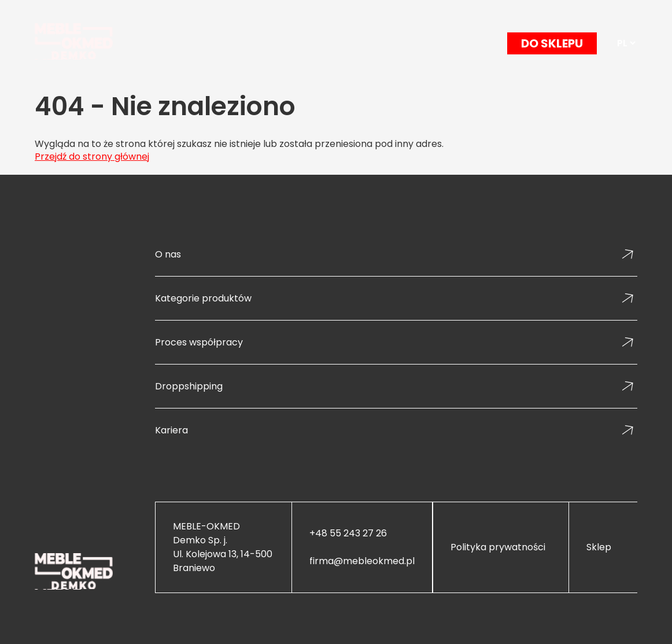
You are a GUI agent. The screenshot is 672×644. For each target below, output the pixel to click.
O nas (168, 254)
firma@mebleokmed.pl (362, 561)
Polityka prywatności (498, 547)
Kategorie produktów (203, 298)
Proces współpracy (199, 342)
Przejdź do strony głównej (92, 157)
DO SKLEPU (552, 43)
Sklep (599, 547)
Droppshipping (189, 386)
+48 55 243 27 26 (348, 533)
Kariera (171, 430)
